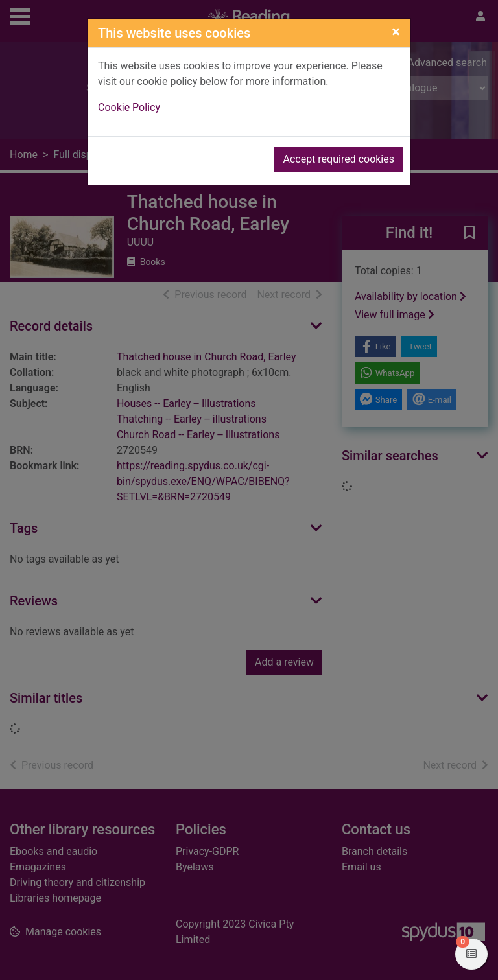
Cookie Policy (129, 107)
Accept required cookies (338, 159)
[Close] (396, 32)
